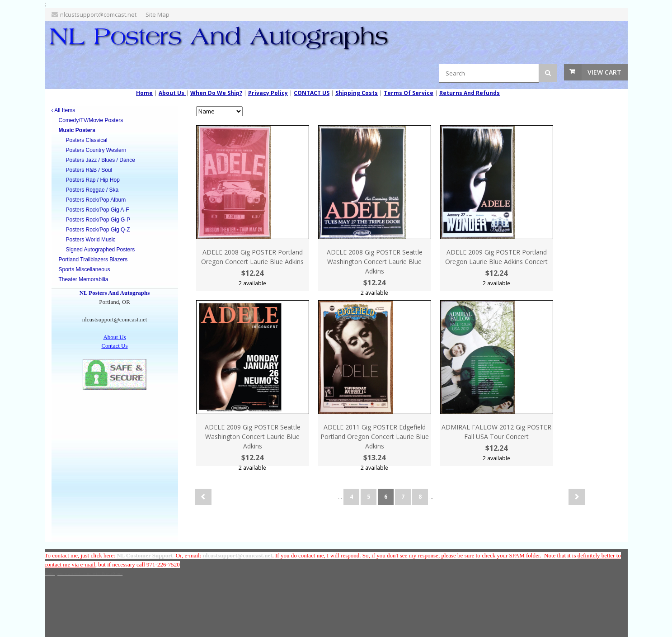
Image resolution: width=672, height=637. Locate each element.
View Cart (604, 72)
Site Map (157, 14)
